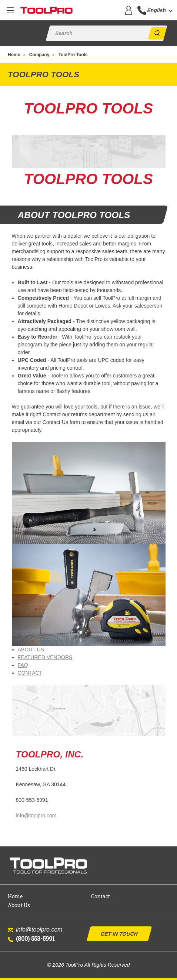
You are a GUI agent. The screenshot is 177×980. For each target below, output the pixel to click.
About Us (19, 905)
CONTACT (30, 673)
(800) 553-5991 (31, 938)
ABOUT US (31, 650)
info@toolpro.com (36, 815)
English (156, 10)
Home (15, 896)
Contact (101, 896)
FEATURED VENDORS (45, 657)
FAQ (23, 665)
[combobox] (162, 11)
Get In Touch (119, 934)
